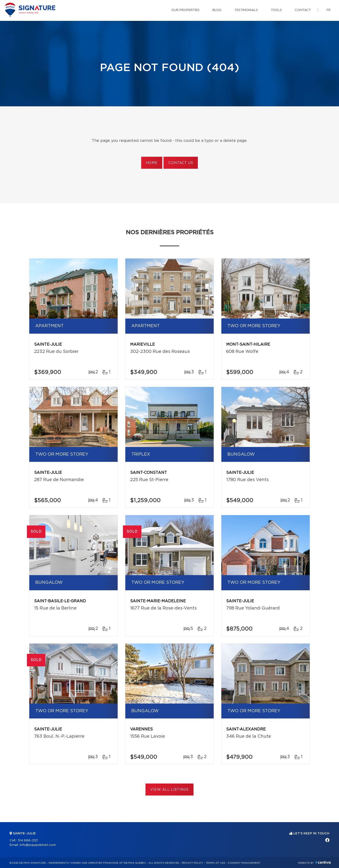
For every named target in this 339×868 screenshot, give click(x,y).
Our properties (185, 10)
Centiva (323, 862)
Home (152, 163)
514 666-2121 (28, 841)
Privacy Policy (192, 863)
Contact (303, 10)
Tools (276, 10)
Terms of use (215, 863)
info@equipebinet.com (38, 845)
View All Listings (169, 790)
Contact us (181, 163)
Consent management (244, 863)
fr (329, 10)
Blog (217, 10)
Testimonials (246, 10)
